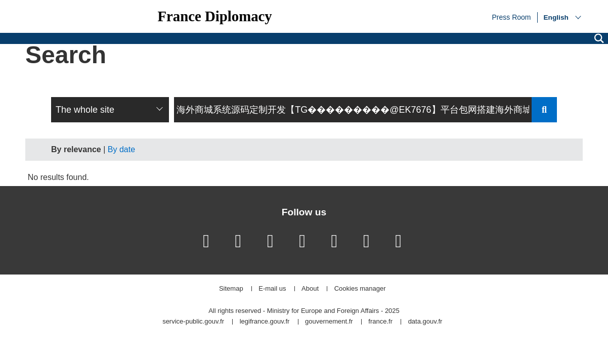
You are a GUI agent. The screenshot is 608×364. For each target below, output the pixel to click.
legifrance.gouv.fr (265, 322)
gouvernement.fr (329, 322)
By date (121, 149)
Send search (544, 110)
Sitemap (231, 289)
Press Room (511, 17)
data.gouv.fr (425, 322)
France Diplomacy (214, 16)
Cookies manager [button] (360, 289)
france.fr (380, 322)
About (310, 289)
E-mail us (272, 289)
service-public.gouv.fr (193, 322)
